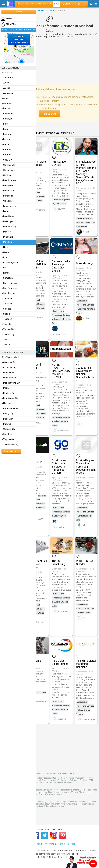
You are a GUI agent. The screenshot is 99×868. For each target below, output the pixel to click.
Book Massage (85, 263)
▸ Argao (5, 98)
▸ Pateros (6, 424)
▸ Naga (5, 247)
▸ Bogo (5, 129)
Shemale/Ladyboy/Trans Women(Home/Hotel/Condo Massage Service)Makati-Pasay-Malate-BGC (86, 173)
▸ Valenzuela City (10, 445)
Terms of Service (39, 794)
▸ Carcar (6, 144)
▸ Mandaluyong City (11, 383)
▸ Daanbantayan (9, 180)
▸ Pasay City (7, 414)
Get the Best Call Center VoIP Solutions (37, 564)
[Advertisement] (49, 60)
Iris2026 (62, 209)
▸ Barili (5, 124)
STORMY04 (38, 317)
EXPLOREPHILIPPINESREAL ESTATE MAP (19, 40)
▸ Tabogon (7, 319)
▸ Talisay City (8, 329)
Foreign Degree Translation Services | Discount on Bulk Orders (86, 467)
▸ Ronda (6, 273)
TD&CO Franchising (58, 563)
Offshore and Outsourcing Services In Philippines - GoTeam (59, 467)
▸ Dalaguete (7, 186)
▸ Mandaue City (9, 227)
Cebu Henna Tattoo (34, 662)
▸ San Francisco (9, 288)
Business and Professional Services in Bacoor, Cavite (85, 608)
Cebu (51, 11)
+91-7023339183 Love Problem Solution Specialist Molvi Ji (85, 372)
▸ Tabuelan (7, 324)
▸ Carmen (6, 150)
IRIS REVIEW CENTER (59, 163)
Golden (86, 318)
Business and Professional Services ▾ (34, 4)
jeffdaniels (38, 622)
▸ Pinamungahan (10, 263)
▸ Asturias (6, 103)
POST (19, 12)
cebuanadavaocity (60, 334)
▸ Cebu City (7, 160)
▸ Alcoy (5, 83)
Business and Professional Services (19, 30)
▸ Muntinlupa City (10, 398)
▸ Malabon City (9, 378)
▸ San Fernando (9, 283)
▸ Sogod (6, 314)
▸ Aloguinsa (7, 93)
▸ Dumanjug (7, 196)
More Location (11, 451)
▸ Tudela (6, 345)
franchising (63, 611)
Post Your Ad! (49, 114)
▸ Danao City (8, 191)
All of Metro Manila (11, 357)
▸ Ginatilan (7, 201)
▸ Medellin (6, 232)
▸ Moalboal (7, 242)
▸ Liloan (5, 211)
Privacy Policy (50, 844)
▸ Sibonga (6, 309)
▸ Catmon (6, 155)
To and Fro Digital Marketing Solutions (86, 664)
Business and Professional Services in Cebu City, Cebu (61, 512)
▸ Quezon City (8, 429)
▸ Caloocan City (9, 362)
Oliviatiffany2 (64, 431)
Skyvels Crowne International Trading (37, 165)
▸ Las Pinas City (9, 368)
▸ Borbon (6, 139)
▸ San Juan (7, 434)
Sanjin (85, 618)
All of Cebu (7, 73)
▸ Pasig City (7, 419)
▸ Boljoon (6, 134)
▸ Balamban (7, 114)
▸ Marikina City (9, 393)
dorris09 (37, 423)
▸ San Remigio (9, 293)
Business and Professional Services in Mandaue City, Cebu (36, 504)
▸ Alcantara (7, 78)
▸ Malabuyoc (8, 222)
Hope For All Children (34, 366)
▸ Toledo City (8, 335)
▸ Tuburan (6, 340)
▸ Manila (6, 388)
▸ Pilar (5, 258)
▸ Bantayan (7, 119)
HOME (6, 19)
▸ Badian (6, 108)
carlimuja (62, 719)
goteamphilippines (60, 527)
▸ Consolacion (8, 170)
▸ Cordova (7, 175)
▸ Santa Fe (7, 299)
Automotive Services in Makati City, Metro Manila (61, 421)
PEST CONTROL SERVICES (85, 563)
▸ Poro (5, 268)
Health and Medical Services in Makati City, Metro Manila (86, 222)
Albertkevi (87, 525)
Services (8, 24)
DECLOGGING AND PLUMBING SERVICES (37, 265)
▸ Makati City (8, 373)
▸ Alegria (6, 88)
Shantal (86, 232)
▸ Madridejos (8, 216)
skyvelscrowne (40, 210)
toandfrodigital (89, 719)
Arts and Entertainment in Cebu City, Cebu (37, 692)
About (39, 844)
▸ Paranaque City (10, 409)
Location (68, 4)
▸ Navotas (6, 403)
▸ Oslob (5, 252)
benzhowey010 (40, 702)
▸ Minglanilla (7, 237)
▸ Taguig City (8, 439)
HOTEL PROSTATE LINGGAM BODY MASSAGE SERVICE (61, 371)
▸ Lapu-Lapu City (10, 206)
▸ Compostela (8, 165)
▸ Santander (7, 304)
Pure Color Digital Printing (60, 662)
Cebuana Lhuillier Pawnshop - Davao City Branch (62, 266)
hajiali (85, 424)
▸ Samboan (7, 278)
